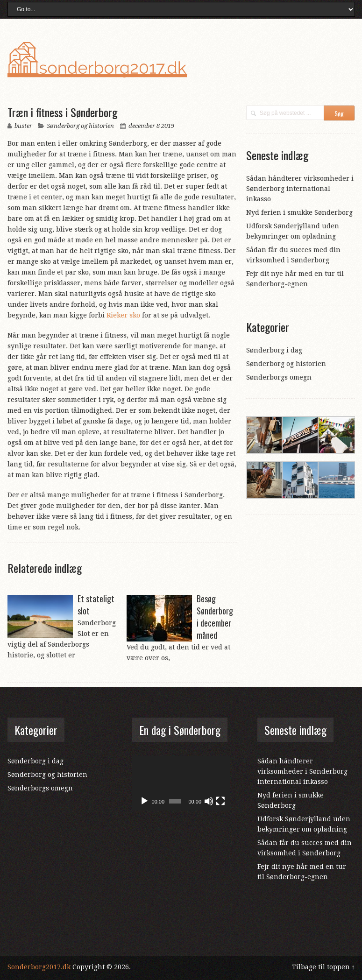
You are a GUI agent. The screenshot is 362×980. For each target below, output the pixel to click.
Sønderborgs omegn (279, 377)
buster (23, 126)
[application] (181, 783)
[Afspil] (144, 801)
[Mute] (209, 801)
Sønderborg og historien (80, 126)
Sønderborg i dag (274, 350)
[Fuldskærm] (220, 801)
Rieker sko (123, 315)
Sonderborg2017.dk (39, 967)
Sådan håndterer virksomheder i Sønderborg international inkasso (300, 189)
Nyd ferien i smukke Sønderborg (299, 212)
